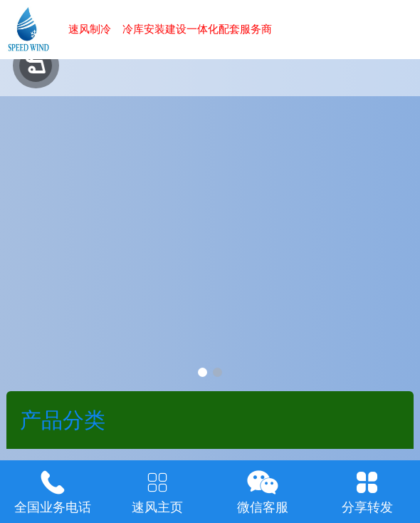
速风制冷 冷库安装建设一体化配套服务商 (170, 29)
